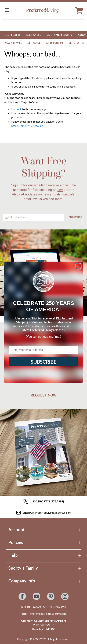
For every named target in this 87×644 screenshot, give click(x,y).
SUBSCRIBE (44, 362)
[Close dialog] (78, 266)
